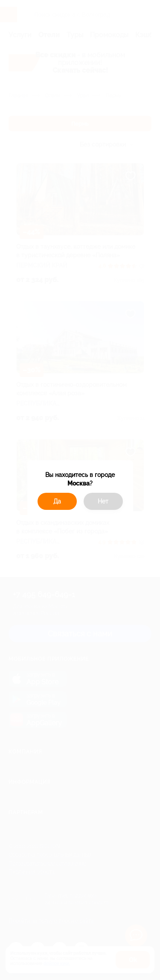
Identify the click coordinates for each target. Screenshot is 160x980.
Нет (103, 501)
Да (57, 501)
